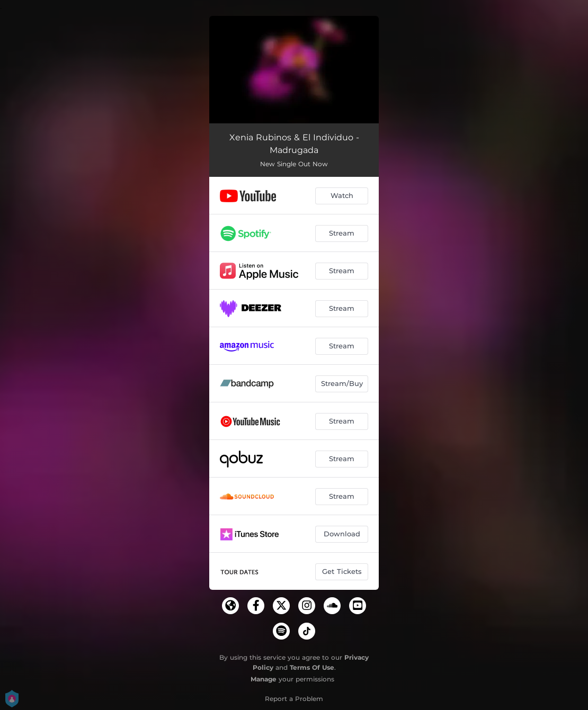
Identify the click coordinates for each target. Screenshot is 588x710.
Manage (264, 679)
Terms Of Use (312, 667)
